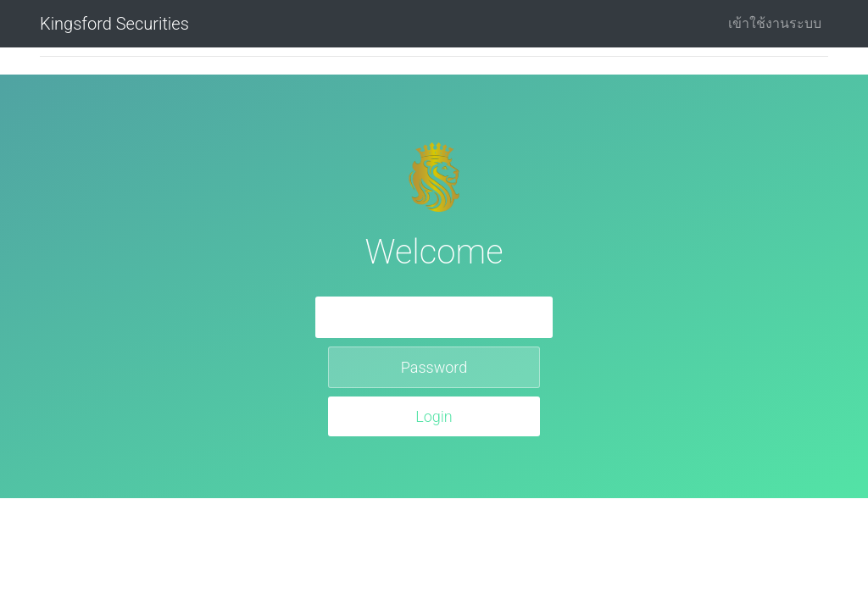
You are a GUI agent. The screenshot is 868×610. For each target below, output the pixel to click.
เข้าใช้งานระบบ (775, 23)
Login (434, 416)
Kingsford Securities (114, 24)
